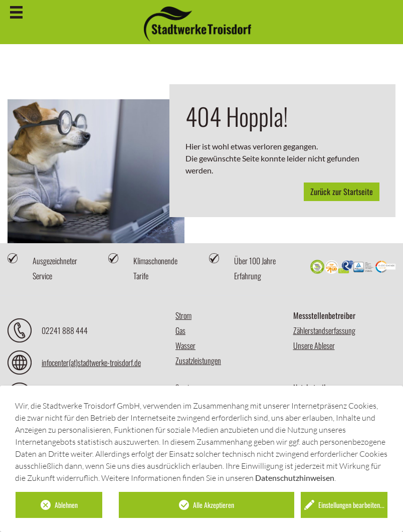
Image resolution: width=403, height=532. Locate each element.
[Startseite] (197, 24)
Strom (183, 315)
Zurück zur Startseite (342, 192)
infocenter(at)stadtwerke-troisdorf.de (91, 363)
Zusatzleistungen (198, 361)
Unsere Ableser (314, 345)
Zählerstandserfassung (324, 330)
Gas (180, 330)
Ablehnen (66, 505)
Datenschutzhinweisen (295, 478)
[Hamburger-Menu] (16, 12)
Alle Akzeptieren (214, 505)
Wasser (185, 345)
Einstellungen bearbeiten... (351, 505)
